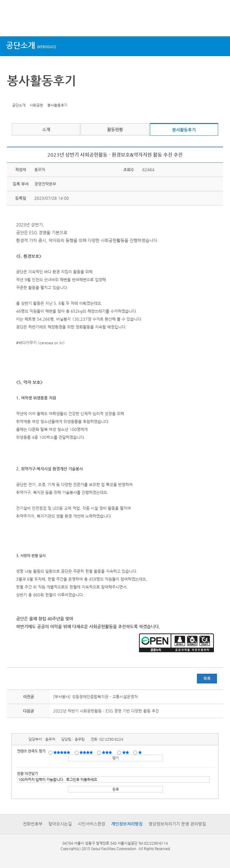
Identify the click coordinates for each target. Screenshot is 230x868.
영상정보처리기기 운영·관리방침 (177, 824)
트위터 (13, 96)
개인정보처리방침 (127, 824)
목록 (207, 678)
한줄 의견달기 (27, 773)
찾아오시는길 (60, 824)
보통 (108, 752)
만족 (87, 752)
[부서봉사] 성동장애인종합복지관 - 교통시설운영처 (95, 697)
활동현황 (115, 129)
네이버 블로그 (32, 96)
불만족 (126, 752)
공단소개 (31, 45)
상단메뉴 (10, 25)
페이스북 (22, 96)
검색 (220, 25)
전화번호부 (33, 824)
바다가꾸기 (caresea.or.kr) (42, 343)
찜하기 (41, 96)
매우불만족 (140, 752)
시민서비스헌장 (91, 824)
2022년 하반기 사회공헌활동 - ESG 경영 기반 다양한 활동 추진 (106, 711)
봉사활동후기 (184, 130)
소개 (46, 129)
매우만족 (63, 752)
